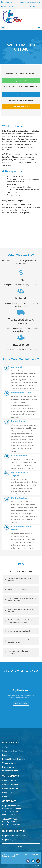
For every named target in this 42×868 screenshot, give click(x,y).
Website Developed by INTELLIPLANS (29, 866)
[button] (3, 28)
